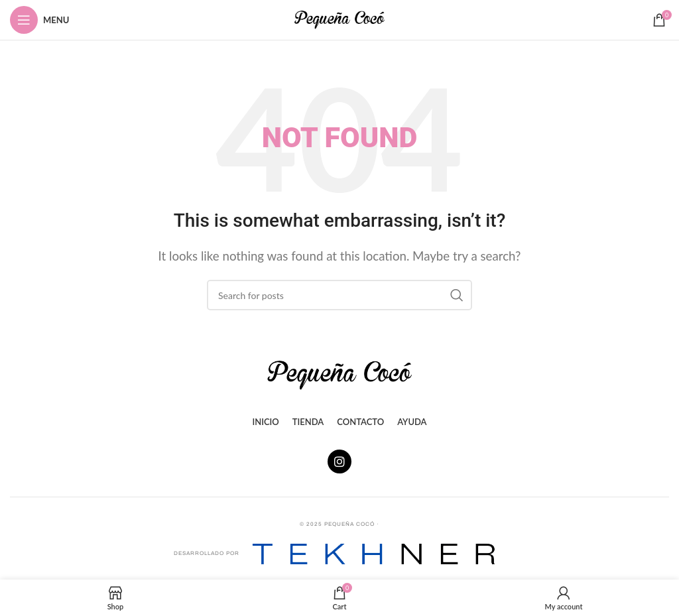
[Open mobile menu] (39, 20)
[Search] (339, 295)
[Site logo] (339, 18)
